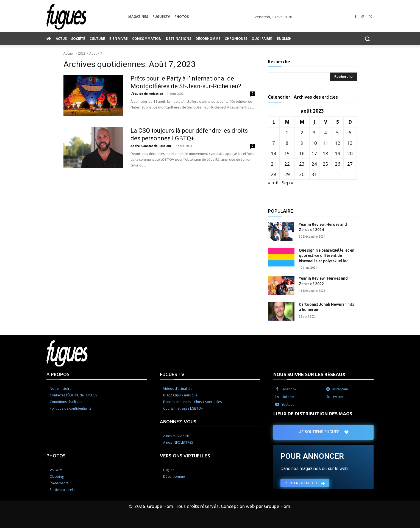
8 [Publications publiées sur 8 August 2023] (287, 143)
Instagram (340, 389)
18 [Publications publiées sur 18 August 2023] (326, 153)
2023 (82, 53)
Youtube (288, 405)
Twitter (338, 397)
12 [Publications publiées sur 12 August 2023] (338, 143)
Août (93, 53)
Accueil (69, 53)
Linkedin (288, 397)
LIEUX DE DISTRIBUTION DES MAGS (313, 414)
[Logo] (87, 17)
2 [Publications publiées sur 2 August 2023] (302, 133)
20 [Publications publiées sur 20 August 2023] (350, 153)
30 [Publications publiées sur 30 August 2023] (302, 174)
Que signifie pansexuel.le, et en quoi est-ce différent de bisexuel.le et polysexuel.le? (327, 256)
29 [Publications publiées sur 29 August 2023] (287, 174)
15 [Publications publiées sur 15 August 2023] (287, 153)
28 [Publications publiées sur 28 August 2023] (274, 174)
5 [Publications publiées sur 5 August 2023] (338, 133)
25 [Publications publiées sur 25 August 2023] (326, 164)
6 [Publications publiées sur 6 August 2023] (350, 133)
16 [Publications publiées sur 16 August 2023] (302, 153)
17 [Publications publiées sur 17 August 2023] (314, 153)
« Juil (273, 183)
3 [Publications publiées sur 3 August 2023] (314, 133)
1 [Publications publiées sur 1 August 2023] (287, 133)
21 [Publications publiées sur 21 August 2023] (274, 164)
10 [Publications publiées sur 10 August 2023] (314, 143)
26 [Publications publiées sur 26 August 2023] (338, 164)
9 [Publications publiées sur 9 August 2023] (302, 143)
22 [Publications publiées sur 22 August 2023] (287, 164)
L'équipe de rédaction (147, 94)
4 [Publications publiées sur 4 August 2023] (326, 133)
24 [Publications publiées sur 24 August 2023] (314, 164)
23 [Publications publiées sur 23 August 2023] (302, 164)
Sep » (287, 183)
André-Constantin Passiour (151, 146)
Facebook (289, 389)
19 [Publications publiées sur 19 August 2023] (338, 153)
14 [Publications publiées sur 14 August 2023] (274, 153)
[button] (367, 39)
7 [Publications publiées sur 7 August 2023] (274, 143)
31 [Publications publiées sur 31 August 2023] (314, 174)
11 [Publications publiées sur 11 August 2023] (326, 143)
